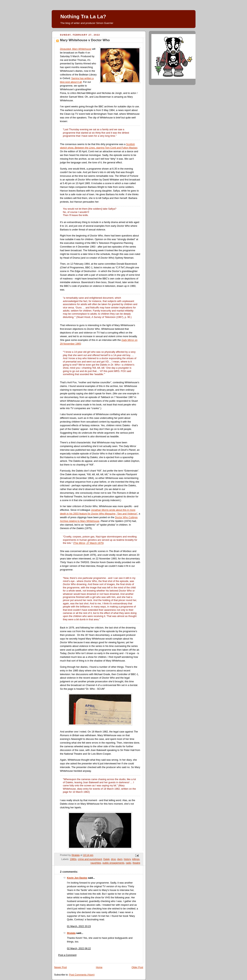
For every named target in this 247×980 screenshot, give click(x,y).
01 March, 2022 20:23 (79, 926)
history (127, 859)
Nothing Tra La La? (83, 17)
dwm (120, 859)
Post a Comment (67, 955)
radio (128, 863)
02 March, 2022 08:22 (79, 948)
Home (99, 967)
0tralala (71, 933)
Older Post (137, 967)
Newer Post (61, 967)
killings (136, 859)
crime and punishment (90, 859)
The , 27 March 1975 (88, 543)
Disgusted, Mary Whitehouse (76, 49)
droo (113, 859)
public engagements (113, 863)
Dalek (106, 859)
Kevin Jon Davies (77, 878)
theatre (136, 863)
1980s (73, 859)
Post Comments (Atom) (82, 975)
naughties (96, 863)
